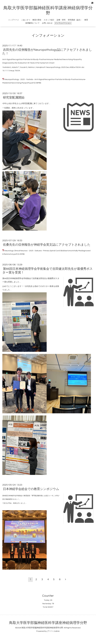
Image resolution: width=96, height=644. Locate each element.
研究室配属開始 (14, 98)
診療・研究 (61, 20)
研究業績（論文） (75, 20)
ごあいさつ (26, 20)
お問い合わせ (47, 23)
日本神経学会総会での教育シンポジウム (31, 489)
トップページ (14, 20)
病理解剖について (32, 23)
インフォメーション (63, 23)
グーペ (50, 631)
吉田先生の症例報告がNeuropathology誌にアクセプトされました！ (47, 52)
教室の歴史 (37, 20)
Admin (57, 631)
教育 (86, 20)
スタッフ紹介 (49, 20)
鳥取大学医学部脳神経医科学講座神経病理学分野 (48, 623)
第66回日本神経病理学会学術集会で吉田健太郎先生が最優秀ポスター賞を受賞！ (48, 271)
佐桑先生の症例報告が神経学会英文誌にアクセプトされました (47, 245)
